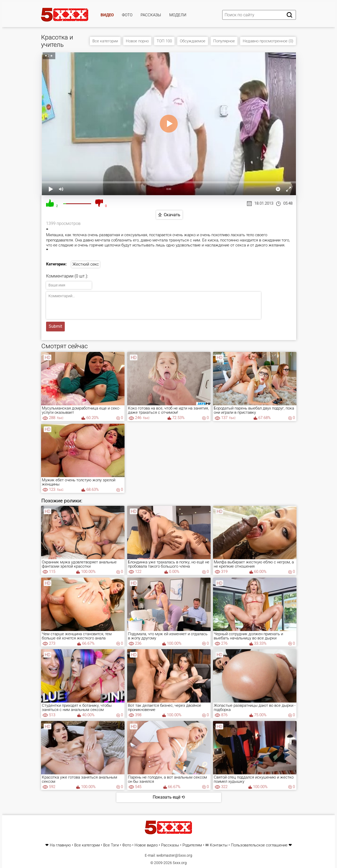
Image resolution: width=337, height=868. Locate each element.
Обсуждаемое (193, 41)
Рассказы (151, 15)
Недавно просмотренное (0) (268, 41)
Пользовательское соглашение (259, 845)
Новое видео (146, 845)
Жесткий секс (86, 264)
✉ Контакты (216, 845)
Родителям (192, 845)
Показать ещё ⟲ (169, 797)
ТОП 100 (164, 41)
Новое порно (137, 41)
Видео (107, 15)
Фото (127, 15)
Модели (178, 15)
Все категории (105, 41)
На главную (60, 845)
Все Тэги (111, 845)
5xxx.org (180, 863)
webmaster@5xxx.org (174, 855)
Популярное (224, 41)
